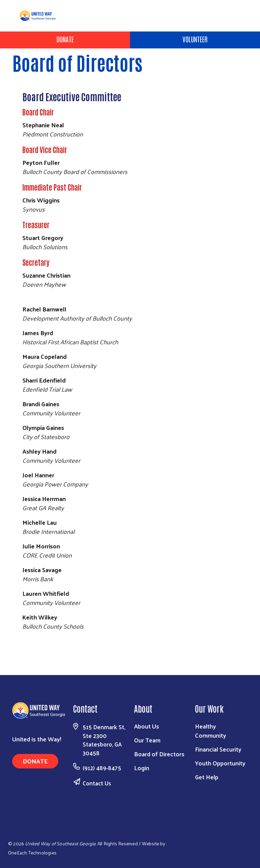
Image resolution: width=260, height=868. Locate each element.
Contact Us (97, 783)
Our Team (147, 740)
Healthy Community (211, 731)
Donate (65, 39)
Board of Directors (159, 754)
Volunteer (195, 39)
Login (142, 768)
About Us (147, 726)
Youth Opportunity (220, 763)
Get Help (207, 777)
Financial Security (218, 749)
